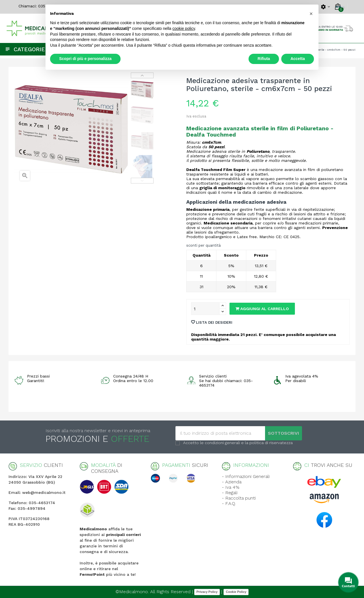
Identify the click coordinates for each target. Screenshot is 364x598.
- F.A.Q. (229, 503)
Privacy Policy (207, 592)
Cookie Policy (236, 592)
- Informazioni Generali (246, 476)
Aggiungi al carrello (262, 309)
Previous (142, 181)
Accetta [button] (298, 59)
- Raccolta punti (239, 498)
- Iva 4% (231, 487)
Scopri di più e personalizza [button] (85, 59)
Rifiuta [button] (264, 59)
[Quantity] (205, 309)
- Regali (230, 493)
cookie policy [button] (184, 28)
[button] (311, 14)
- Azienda (232, 482)
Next (142, 75)
